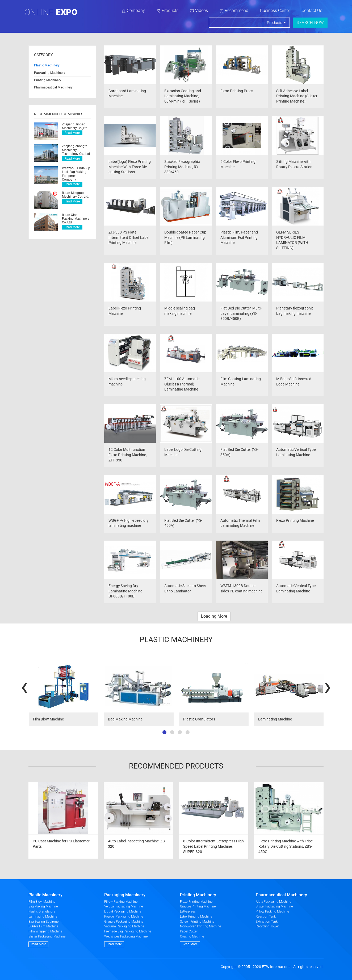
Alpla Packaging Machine (273, 902)
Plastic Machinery (47, 65)
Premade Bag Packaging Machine (128, 931)
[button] (164, 732)
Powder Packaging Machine (124, 917)
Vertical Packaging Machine (123, 906)
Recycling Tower (267, 926)
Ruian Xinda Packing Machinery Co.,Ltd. (76, 219)
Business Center (275, 10)
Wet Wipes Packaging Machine (126, 936)
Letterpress (188, 911)
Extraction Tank (267, 922)
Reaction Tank (266, 917)
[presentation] (24, 686)
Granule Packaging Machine (124, 922)
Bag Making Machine (43, 906)
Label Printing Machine (196, 917)
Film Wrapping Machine (45, 931)
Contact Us (312, 10)
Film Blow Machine (42, 902)
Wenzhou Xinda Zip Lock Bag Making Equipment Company (76, 174)
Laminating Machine (43, 917)
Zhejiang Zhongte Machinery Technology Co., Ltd (76, 150)
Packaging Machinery (50, 73)
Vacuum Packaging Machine (124, 926)
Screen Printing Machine (197, 922)
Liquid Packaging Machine (123, 911)
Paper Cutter (189, 931)
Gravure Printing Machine (198, 906)
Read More (72, 133)
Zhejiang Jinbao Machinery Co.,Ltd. (75, 126)
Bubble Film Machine (43, 926)
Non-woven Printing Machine (200, 926)
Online (51, 12)
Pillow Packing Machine (121, 902)
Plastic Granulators (42, 911)
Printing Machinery (48, 80)
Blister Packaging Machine (47, 936)
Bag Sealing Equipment (45, 922)
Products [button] (275, 23)
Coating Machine (192, 936)
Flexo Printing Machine (196, 902)
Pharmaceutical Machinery (53, 87)
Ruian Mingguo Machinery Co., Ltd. (76, 195)
